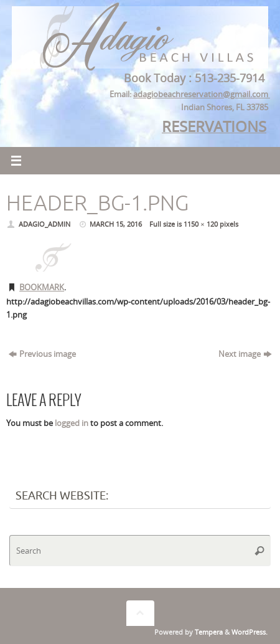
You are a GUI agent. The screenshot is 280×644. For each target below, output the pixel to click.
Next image (245, 354)
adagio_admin (44, 224)
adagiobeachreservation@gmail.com (202, 94)
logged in (72, 423)
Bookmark (42, 287)
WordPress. (250, 632)
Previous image (42, 354)
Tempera (209, 632)
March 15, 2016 (116, 224)
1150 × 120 (200, 224)
